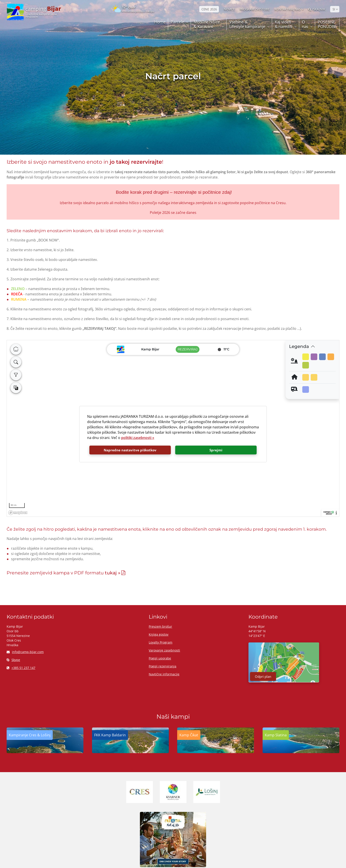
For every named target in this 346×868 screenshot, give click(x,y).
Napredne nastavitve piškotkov (130, 450)
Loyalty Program (161, 642)
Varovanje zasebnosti (164, 650)
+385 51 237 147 (21, 668)
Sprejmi (216, 450)
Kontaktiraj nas (288, 9)
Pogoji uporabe (160, 658)
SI (334, 9)
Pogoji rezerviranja (163, 666)
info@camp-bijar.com (25, 652)
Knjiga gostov (159, 634)
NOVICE (229, 9)
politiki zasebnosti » (138, 438)
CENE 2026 (209, 9)
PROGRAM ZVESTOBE (255, 9)
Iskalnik (317, 9)
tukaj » (113, 573)
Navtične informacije (164, 674)
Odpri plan (263, 676)
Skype (13, 660)
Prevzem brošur (160, 626)
